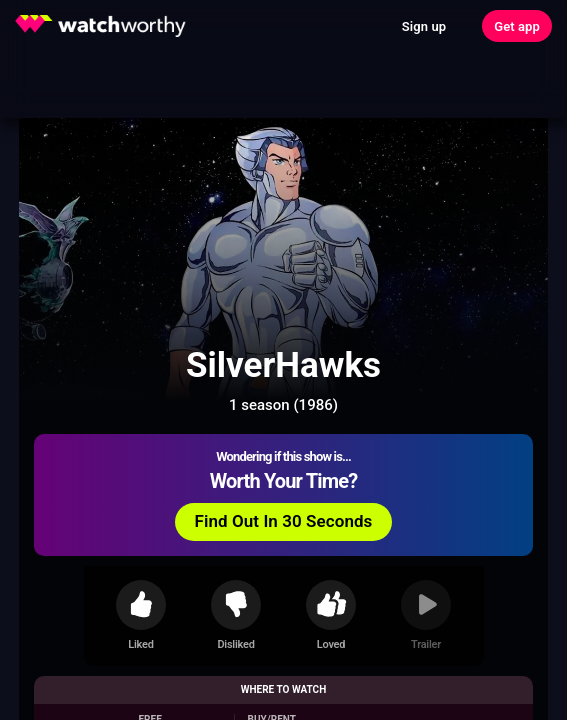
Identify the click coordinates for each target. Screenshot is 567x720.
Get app (517, 26)
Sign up (424, 26)
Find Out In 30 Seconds (284, 521)
